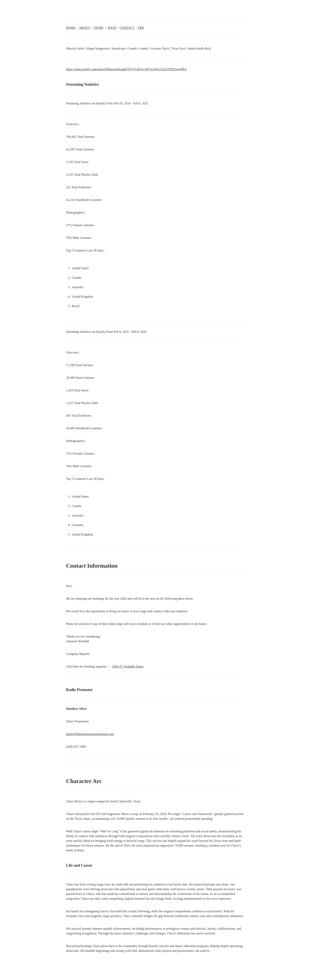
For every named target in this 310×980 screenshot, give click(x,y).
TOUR (112, 28)
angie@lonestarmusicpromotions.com (90, 734)
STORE (98, 28)
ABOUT (84, 28)
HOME (71, 28)
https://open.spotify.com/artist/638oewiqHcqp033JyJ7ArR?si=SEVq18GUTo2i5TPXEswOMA (126, 69)
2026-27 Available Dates (128, 666)
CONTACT (127, 28)
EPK (141, 28)
